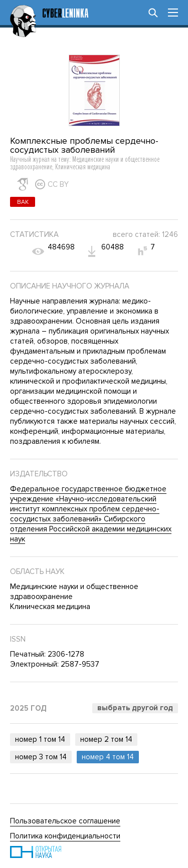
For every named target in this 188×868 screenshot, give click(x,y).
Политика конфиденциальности (65, 836)
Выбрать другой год (135, 708)
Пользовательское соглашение (65, 821)
